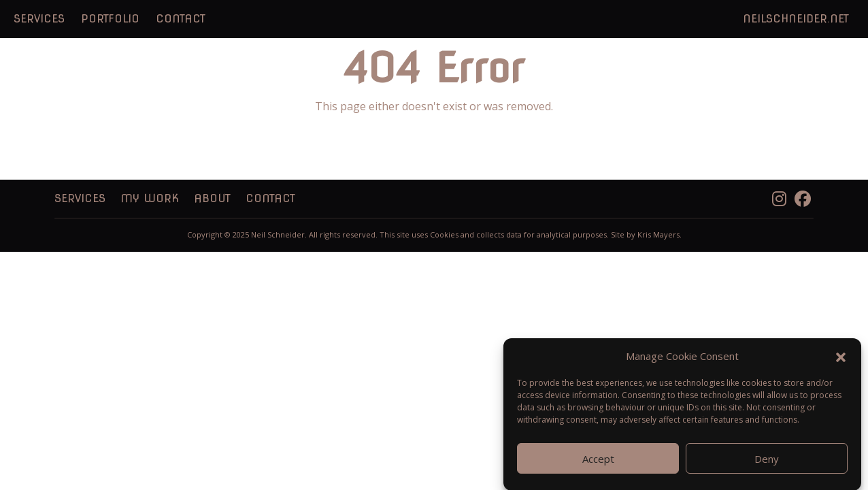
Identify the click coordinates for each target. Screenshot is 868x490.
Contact (181, 19)
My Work (150, 198)
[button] (841, 362)
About (212, 198)
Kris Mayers (658, 234)
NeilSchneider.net (796, 19)
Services (39, 19)
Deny (767, 465)
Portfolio (110, 19)
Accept (598, 465)
